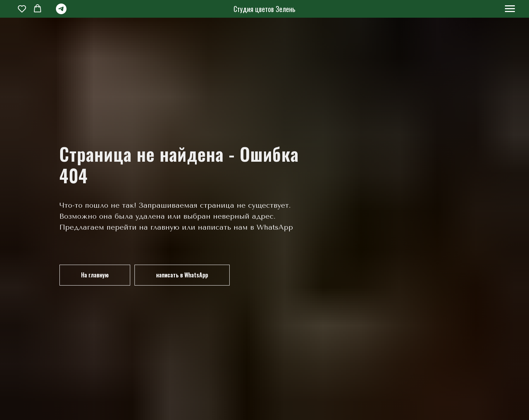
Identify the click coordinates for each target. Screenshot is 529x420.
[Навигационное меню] (510, 9)
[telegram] (61, 12)
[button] (22, 8)
